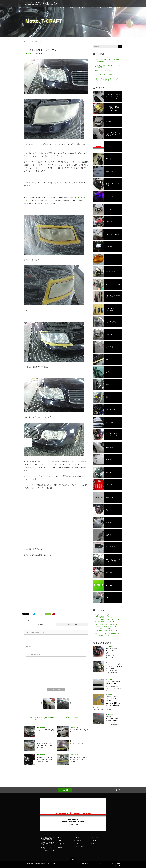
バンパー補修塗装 (111, 681)
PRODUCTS (72, 7)
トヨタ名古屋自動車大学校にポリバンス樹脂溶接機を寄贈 (107, 60)
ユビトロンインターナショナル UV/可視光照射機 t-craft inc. (48, 844)
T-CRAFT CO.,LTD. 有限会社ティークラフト (44, 3)
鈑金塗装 (118, 681)
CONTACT (100, 7)
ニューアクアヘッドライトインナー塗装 (114, 667)
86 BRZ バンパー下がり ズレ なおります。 (64, 844)
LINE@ (59, 840)
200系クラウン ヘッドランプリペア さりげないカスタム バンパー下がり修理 (46, 759)
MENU (93, 843)
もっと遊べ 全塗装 (79, 846)
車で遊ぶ (77, 843)
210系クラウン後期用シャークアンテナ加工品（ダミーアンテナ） (114, 699)
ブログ (108, 653)
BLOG (91, 7)
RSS (119, 790)
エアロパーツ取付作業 (73, 718)
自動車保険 (60, 847)
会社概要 (109, 7)
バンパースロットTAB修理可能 (104, 74)
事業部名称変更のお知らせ (102, 71)
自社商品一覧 (78, 840)
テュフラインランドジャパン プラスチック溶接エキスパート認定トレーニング (107, 79)
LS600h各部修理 (111, 684)
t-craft (107, 617)
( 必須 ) (29, 646)
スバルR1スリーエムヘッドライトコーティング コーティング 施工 (45, 746)
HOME (62, 7)
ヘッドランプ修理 (37, 54)
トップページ (95, 837)
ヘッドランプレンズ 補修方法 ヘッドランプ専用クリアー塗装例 (78, 759)
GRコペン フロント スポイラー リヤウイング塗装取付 (107, 66)
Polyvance (118, 7)
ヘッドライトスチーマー (77, 744)
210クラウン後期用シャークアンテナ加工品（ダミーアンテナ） (107, 705)
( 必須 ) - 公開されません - (34, 655)
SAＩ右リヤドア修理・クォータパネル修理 (114, 719)
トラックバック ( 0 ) (72, 625)
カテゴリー (82, 7)
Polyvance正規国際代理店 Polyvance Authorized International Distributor (47, 839)
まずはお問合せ (65, 790)
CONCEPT (94, 840)
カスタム (108, 664)
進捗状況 (77, 837)
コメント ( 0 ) (40, 625)
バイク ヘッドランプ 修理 (45, 730)
